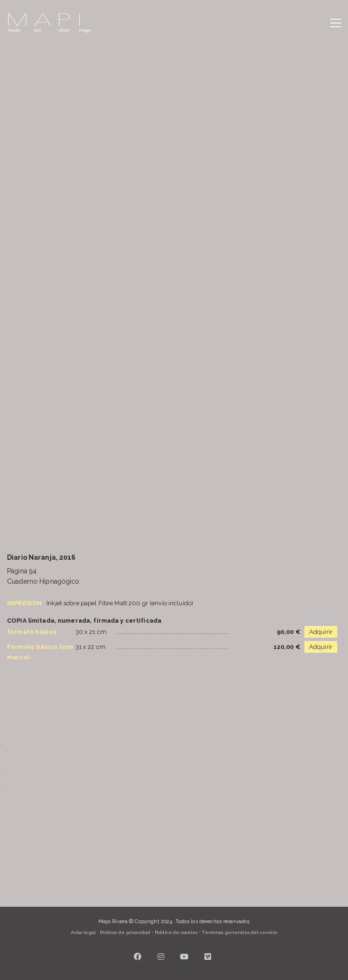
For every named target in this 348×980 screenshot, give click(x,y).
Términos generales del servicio (239, 932)
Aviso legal (83, 932)
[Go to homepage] (49, 23)
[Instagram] (161, 957)
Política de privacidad (125, 932)
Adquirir (321, 632)
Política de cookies (176, 932)
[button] (336, 23)
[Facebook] (138, 957)
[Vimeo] (208, 957)
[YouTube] (185, 957)
